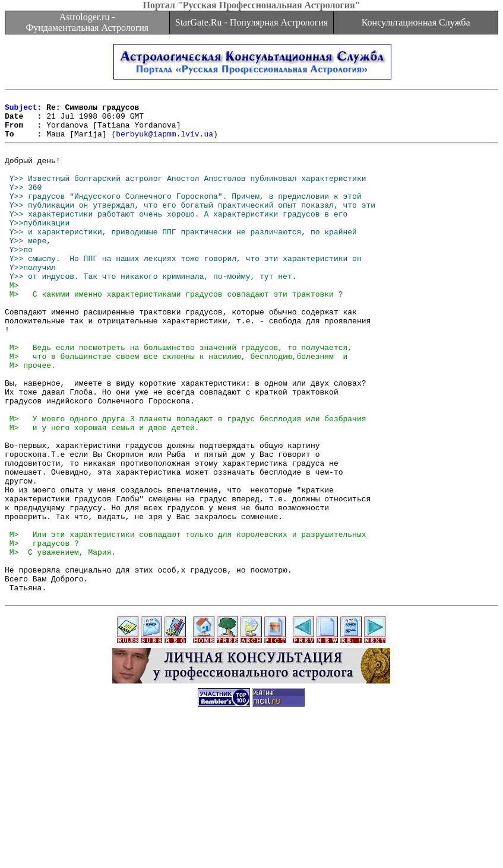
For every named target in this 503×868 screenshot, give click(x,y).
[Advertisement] (252, 841)
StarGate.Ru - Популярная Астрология (252, 22)
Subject (21, 110)
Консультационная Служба (416, 22)
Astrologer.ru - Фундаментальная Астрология (87, 22)
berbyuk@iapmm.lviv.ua (164, 142)
